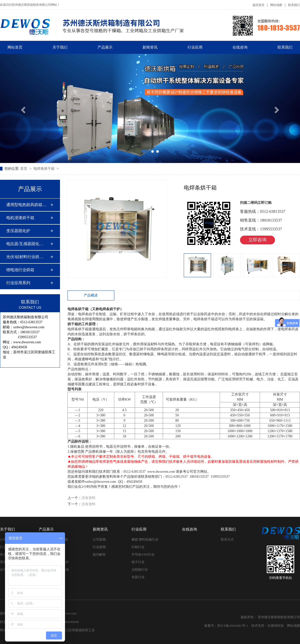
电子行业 (138, 562)
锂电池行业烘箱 (20, 270)
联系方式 (227, 539)
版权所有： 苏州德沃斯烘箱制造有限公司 (270, 617)
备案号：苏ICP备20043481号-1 (226, 626)
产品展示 (105, 47)
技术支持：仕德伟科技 (267, 626)
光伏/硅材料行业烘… (25, 257)
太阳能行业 (140, 570)
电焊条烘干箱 (44, 169)
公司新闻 (99, 539)
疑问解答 (99, 554)
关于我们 (60, 47)
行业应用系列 (18, 283)
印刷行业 (138, 547)
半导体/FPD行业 (143, 554)
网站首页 (15, 47)
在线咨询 (240, 47)
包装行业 (138, 577)
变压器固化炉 (18, 231)
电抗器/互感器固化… (25, 244)
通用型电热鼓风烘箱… (26, 205)
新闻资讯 (150, 47)
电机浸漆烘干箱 (20, 218)
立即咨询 (257, 240)
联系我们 (294, 5)
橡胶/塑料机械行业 (145, 539)
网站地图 (276, 5)
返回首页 (258, 5)
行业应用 (195, 47)
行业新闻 (99, 547)
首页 (24, 169)
